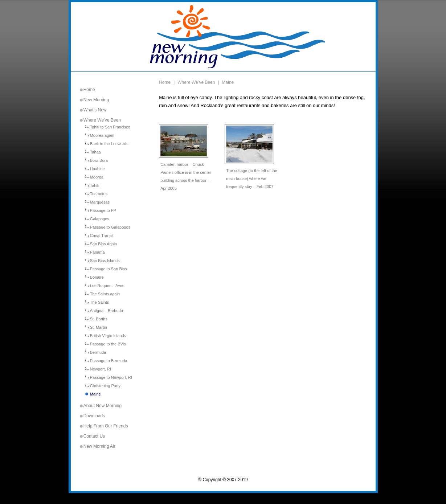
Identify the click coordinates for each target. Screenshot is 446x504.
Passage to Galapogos (110, 227)
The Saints (100, 302)
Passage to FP (103, 211)
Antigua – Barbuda (107, 311)
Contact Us (94, 436)
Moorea (97, 177)
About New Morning (103, 406)
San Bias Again (104, 244)
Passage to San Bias (109, 269)
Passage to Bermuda (109, 361)
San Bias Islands (105, 261)
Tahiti (95, 186)
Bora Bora (99, 161)
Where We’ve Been (102, 120)
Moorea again (102, 136)
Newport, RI (101, 369)
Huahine (97, 169)
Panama (97, 252)
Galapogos (100, 219)
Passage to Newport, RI (111, 378)
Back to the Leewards (109, 144)
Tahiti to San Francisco (110, 127)
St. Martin (99, 327)
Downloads (94, 416)
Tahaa (95, 152)
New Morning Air (99, 446)
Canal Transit (102, 236)
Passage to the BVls (108, 344)
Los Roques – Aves (107, 286)
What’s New (95, 110)
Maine (95, 394)
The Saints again (105, 294)
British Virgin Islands (108, 336)
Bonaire (97, 277)
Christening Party (105, 386)
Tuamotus (99, 194)
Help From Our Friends (106, 426)
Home (89, 90)
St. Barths (99, 319)
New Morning (96, 100)
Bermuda (98, 353)
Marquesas (100, 202)
